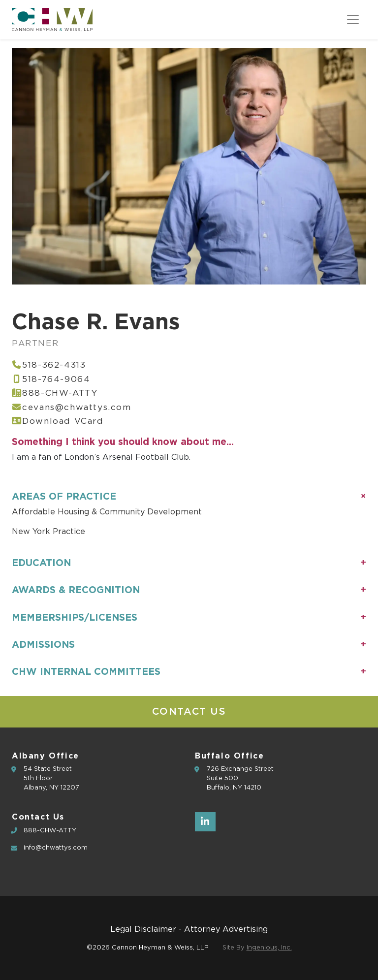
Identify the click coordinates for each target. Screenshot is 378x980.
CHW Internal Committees (86, 671)
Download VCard (63, 421)
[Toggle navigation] (353, 20)
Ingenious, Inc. (269, 948)
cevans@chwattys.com (77, 407)
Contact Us (189, 712)
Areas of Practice (64, 496)
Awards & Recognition (76, 590)
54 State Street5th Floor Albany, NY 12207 (51, 778)
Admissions (43, 644)
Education (41, 563)
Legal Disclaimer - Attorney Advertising (189, 929)
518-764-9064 (56, 379)
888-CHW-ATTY (60, 393)
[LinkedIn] (205, 822)
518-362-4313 (54, 365)
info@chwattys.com (56, 848)
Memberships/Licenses (75, 617)
